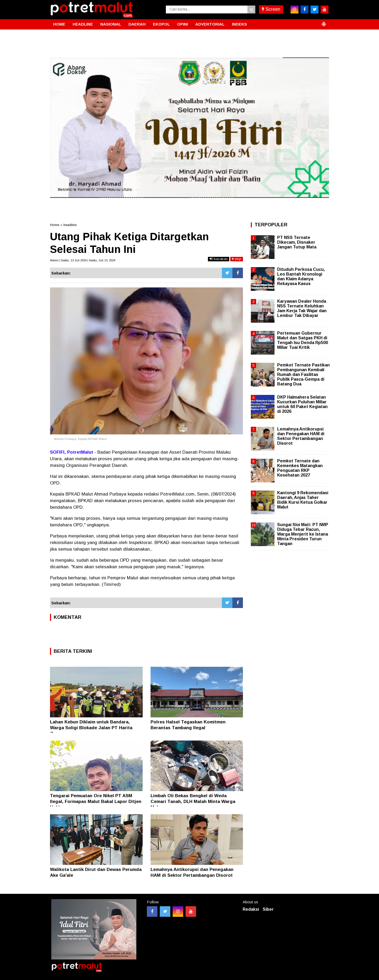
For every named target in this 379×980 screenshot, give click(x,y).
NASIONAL (111, 24)
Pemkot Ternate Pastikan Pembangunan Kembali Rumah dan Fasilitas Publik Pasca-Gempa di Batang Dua (303, 375)
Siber (268, 909)
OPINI (183, 24)
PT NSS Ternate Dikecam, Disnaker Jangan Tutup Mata (297, 242)
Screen (271, 9)
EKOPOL (161, 24)
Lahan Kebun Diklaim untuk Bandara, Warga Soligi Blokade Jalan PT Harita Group (91, 728)
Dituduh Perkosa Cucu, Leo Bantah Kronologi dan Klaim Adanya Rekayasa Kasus (301, 277)
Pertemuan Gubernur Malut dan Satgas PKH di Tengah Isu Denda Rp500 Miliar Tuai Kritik (303, 340)
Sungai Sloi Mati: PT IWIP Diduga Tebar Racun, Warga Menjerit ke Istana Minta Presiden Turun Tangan (303, 534)
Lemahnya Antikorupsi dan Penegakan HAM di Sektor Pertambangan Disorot (301, 436)
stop (237, 259)
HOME (59, 24)
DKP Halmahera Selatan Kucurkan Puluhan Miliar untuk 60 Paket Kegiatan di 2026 (302, 404)
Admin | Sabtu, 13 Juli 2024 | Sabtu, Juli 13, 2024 (83, 260)
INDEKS (239, 24)
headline (70, 225)
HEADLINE (83, 24)
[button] (324, 22)
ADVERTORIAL (210, 24)
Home (55, 225)
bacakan (219, 259)
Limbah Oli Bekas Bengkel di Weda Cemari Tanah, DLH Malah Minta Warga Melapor (193, 802)
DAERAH (137, 24)
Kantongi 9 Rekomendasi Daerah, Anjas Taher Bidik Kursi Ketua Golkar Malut (303, 500)
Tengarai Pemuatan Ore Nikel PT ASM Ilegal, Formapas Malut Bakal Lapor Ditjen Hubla (96, 802)
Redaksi (251, 909)
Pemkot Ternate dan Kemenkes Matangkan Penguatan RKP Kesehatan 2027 (300, 468)
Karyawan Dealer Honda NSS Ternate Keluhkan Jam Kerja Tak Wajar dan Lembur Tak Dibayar (302, 308)
